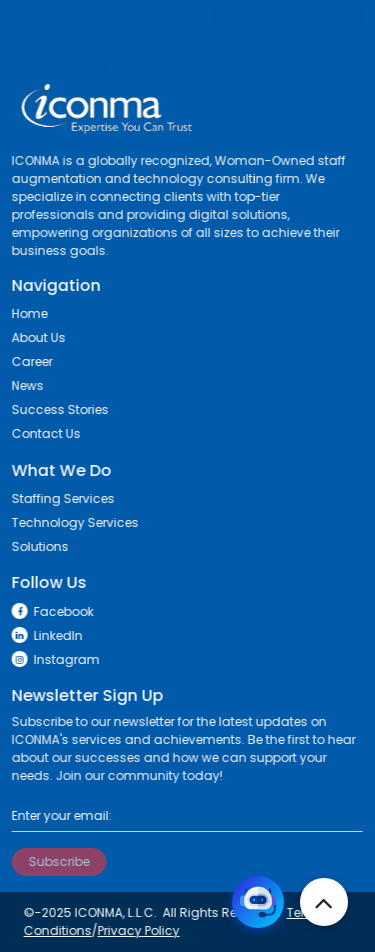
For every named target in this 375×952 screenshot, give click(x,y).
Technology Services (71, 522)
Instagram (52, 659)
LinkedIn (43, 635)
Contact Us (42, 433)
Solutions (36, 546)
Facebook (49, 611)
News (24, 385)
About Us (35, 337)
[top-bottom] (324, 902)
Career (28, 361)
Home (26, 313)
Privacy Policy (135, 930)
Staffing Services (59, 498)
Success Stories (56, 409)
